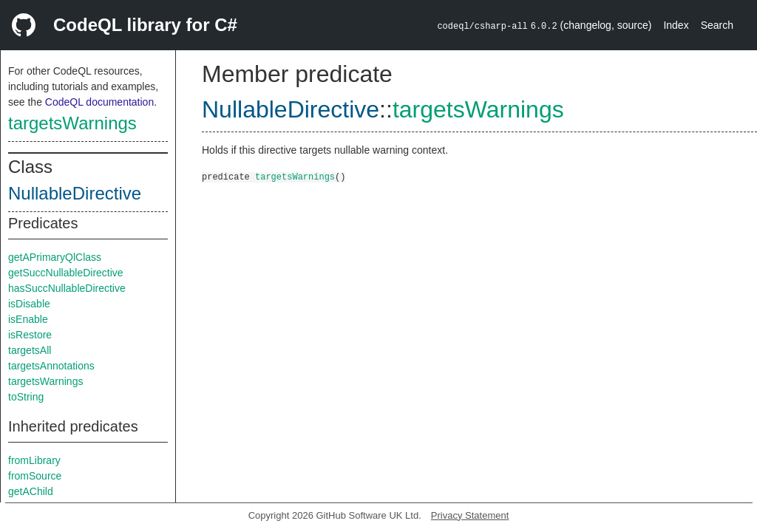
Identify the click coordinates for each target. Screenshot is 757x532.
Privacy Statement (470, 515)
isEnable (28, 319)
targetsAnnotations (51, 366)
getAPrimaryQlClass (55, 257)
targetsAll (30, 350)
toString (26, 397)
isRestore (30, 335)
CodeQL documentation (99, 102)
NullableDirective (75, 193)
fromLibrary (34, 460)
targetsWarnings (72, 123)
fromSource (35, 476)
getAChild (31, 491)
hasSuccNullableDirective (67, 288)
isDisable (29, 304)
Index (676, 25)
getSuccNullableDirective (66, 273)
